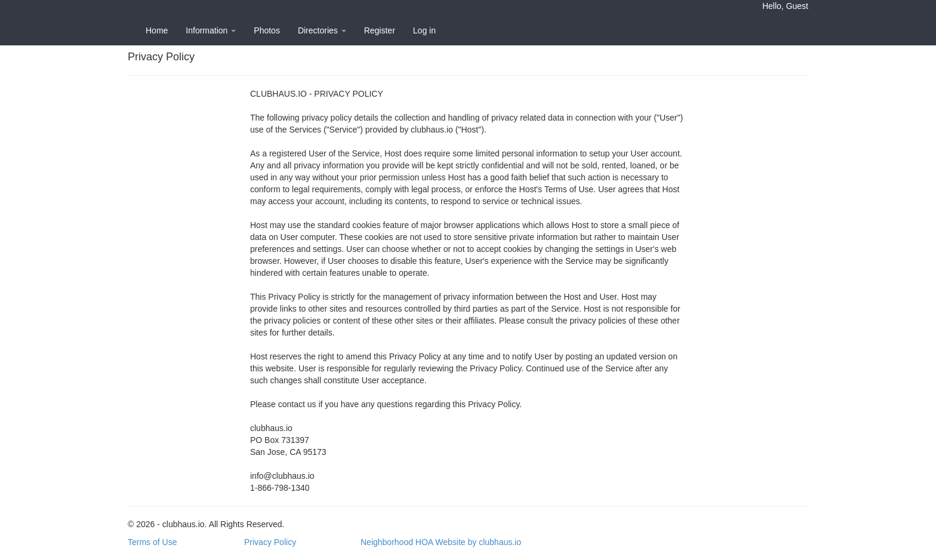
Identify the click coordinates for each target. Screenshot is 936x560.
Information (211, 30)
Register (380, 30)
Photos (267, 30)
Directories (322, 30)
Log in (424, 30)
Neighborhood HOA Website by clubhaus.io (441, 542)
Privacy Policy (270, 542)
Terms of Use (152, 542)
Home (157, 30)
